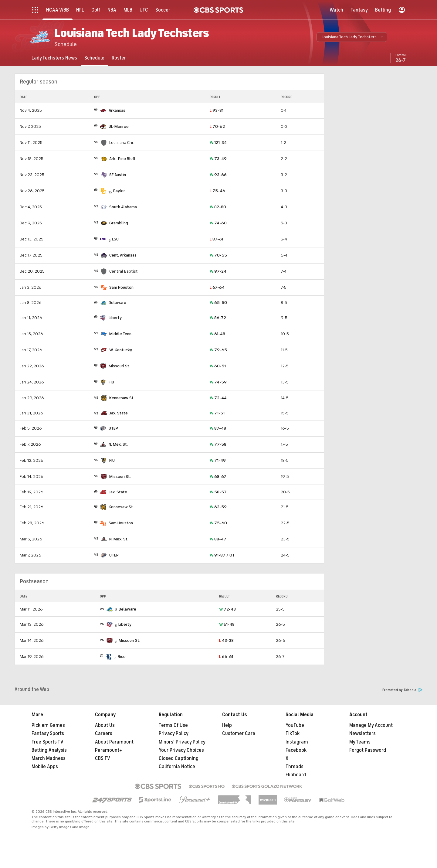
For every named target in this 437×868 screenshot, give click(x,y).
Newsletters (362, 734)
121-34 (218, 143)
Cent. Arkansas (123, 255)
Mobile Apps (45, 767)
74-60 (218, 223)
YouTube (295, 725)
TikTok (293, 734)
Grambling (119, 223)
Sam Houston (121, 287)
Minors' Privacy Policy (182, 742)
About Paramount (114, 742)
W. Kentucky (121, 350)
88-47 (218, 539)
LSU (115, 239)
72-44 (218, 398)
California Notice (177, 767)
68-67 (218, 477)
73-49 (218, 159)
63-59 (218, 507)
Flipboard (296, 775)
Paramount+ (108, 750)
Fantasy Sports (48, 734)
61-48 (217, 334)
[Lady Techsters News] (54, 58)
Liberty (115, 318)
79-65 (218, 350)
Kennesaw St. (122, 398)
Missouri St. (119, 366)
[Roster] (119, 58)
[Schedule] (94, 58)
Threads (295, 767)
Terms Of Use (173, 725)
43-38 (226, 640)
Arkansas (117, 110)
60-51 (218, 366)
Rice (122, 657)
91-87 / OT (222, 555)
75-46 (217, 191)
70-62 (217, 126)
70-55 (218, 255)
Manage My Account (371, 725)
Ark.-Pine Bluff (122, 159)
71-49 (218, 460)
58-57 (218, 492)
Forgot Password (368, 750)
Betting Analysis (49, 750)
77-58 (218, 444)
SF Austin (118, 175)
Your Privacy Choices (181, 750)
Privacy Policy (174, 734)
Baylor (119, 191)
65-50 (218, 303)
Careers (104, 734)
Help (227, 725)
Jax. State (119, 413)
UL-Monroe (119, 126)
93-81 (217, 110)
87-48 (218, 428)
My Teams (360, 742)
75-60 (218, 523)
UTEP (113, 428)
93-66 (218, 175)
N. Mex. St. (118, 444)
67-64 (217, 287)
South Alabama (123, 207)
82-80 (218, 207)
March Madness (49, 758)
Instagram (297, 742)
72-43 (227, 609)
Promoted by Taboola (402, 690)
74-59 (218, 382)
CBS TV (103, 758)
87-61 (216, 239)
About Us (105, 725)
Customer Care (239, 734)
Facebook (296, 750)
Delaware (117, 303)
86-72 (218, 318)
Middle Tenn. (121, 334)
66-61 (226, 657)
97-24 (218, 271)
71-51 (217, 413)
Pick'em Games (48, 725)
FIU (111, 382)
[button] (352, 37)
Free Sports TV (47, 742)
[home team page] (103, 111)
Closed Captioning (179, 758)
